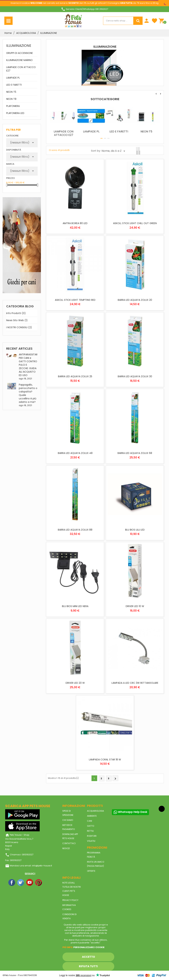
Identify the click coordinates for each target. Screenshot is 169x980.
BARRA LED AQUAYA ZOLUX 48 (75, 453)
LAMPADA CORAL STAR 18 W (105, 760)
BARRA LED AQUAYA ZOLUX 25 (75, 376)
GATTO (91, 826)
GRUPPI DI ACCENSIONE (20, 53)
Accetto (88, 957)
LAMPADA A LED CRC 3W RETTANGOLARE (135, 683)
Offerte (91, 871)
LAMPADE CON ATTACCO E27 (21, 69)
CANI (90, 821)
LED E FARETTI (14, 85)
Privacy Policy (70, 900)
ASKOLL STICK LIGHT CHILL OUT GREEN (135, 223)
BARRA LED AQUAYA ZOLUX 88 (75, 530)
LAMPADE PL (13, 78)
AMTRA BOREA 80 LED (75, 223)
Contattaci (69, 843)
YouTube (30, 883)
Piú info (68, 947)
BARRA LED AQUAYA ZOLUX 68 (135, 453)
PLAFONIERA (13, 106)
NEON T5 (11, 92)
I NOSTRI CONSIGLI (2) (19, 327)
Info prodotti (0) (16, 313)
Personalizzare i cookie (89, 947)
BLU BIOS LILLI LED (135, 530)
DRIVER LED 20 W (75, 683)
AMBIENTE (92, 816)
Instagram (48, 883)
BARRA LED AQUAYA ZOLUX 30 (135, 376)
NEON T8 (11, 99)
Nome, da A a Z (114, 151)
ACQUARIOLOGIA (95, 811)
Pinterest (39, 883)
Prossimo (115, 779)
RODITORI (92, 836)
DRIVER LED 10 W (135, 606)
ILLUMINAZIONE (19, 46)
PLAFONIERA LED (15, 113)
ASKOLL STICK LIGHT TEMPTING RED (75, 300)
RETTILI (90, 831)
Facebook (12, 883)
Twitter (21, 883)
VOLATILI (91, 841)
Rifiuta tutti (88, 966)
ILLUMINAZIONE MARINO (19, 60)
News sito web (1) (17, 320)
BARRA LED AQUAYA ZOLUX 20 (135, 300)
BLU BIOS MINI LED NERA (75, 606)
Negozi (66, 848)
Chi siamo (68, 820)
